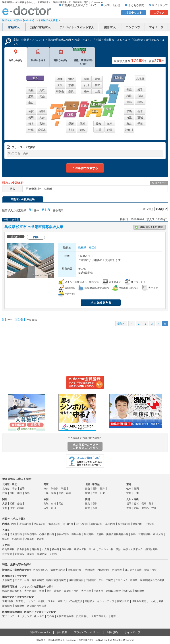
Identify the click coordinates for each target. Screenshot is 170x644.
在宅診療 (7, 554)
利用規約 (112, 632)
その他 (53, 554)
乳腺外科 (17, 539)
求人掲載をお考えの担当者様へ (85, 444)
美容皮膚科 (112, 534)
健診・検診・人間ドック (129, 549)
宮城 (140, 96)
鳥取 (42, 90)
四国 (87, 499)
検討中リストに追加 (150, 227)
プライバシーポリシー (87, 632)
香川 (82, 124)
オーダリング (24, 616)
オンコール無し (37, 601)
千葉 (140, 124)
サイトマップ (160, 5)
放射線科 (67, 549)
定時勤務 (7, 606)
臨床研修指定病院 (56, 580)
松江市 (93, 248)
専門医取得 (30, 591)
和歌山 (60, 91)
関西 (5, 499)
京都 (71, 85)
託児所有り (82, 616)
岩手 (140, 90)
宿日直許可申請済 (37, 606)
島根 (31, 90)
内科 (14, 524)
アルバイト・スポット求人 (77, 27)
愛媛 (71, 124)
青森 (129, 90)
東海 (129, 484)
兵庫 (60, 79)
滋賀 (71, 79)
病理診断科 (152, 549)
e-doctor (27, 11)
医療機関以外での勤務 (152, 580)
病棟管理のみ (58, 570)
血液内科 (68, 524)
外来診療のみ (41, 570)
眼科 (133, 534)
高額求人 (90, 601)
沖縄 (31, 130)
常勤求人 (14, 27)
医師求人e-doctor (40, 632)
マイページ (156, 27)
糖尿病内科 (97, 524)
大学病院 (7, 580)
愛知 (99, 124)
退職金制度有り (140, 601)
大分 (42, 117)
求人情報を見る (101, 303)
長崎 (31, 117)
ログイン (159, 13)
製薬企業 (42, 554)
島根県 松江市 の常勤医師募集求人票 (34, 227)
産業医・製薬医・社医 (66, 591)
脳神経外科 (63, 534)
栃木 (140, 111)
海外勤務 (139, 591)
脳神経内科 (124, 524)
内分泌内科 (82, 524)
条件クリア (161, 183)
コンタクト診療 (133, 570)
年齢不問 (99, 591)
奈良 (71, 91)
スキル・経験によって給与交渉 (65, 601)
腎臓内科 (137, 524)
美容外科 (123, 534)
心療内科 (150, 524)
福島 (140, 102)
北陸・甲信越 (92, 484)
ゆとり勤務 (157, 601)
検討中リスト (133, 13)
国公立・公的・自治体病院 (29, 580)
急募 (113, 616)
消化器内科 (25, 524)
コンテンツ (133, 27)
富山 (86, 79)
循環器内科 (55, 524)
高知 (71, 130)
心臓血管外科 (47, 534)
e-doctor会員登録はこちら (85, 382)
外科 (5, 534)
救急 (42, 591)
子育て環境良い (100, 616)
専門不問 (86, 591)
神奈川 (129, 130)
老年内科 (110, 524)
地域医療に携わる (12, 591)
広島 (31, 97)
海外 (35, 78)
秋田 (129, 96)
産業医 (31, 554)
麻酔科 (36, 549)
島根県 (82, 248)
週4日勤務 (8, 601)
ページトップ (161, 626)
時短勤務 (19, 606)
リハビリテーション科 (101, 549)
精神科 (55, 549)
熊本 (31, 124)
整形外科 (76, 534)
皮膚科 (100, 534)
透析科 (41, 539)
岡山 (42, 97)
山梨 (97, 91)
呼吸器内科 (40, 524)
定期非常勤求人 (40, 27)
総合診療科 (8, 549)
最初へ (121, 324)
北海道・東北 (10, 484)
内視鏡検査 (103, 570)
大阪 (60, 85)
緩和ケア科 (80, 549)
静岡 (110, 130)
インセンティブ (106, 601)
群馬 (129, 111)
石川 (86, 85)
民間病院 (91, 580)
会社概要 (62, 632)
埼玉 (129, 117)
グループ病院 (106, 580)
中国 (46, 499)
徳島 (82, 130)
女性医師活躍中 (65, 616)
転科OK (128, 591)
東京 (129, 124)
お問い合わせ (112, 5)
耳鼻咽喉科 (144, 534)
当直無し (21, 601)
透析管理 (117, 570)
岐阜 (110, 124)
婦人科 (6, 539)
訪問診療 (90, 570)
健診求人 (110, 27)
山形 (129, 102)
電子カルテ (8, 616)
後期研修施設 (76, 580)
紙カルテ (39, 616)
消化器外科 (16, 534)
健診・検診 (150, 570)
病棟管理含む (75, 570)
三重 (99, 130)
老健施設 (19, 554)
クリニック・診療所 (127, 580)
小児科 (45, 549)
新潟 (97, 79)
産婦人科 (158, 534)
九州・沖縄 (132, 499)
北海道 (140, 79)
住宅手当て (123, 601)
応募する (143, 303)
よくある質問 (136, 5)
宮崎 (42, 124)
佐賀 (31, 111)
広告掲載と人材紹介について (79, 5)
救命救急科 (23, 549)
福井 (86, 91)
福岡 (42, 111)
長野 (97, 85)
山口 (31, 103)
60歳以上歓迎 (113, 591)
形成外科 (89, 534)
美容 (49, 591)
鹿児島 (42, 130)
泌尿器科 (29, 539)
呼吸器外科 (31, 534)
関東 (46, 484)
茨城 (140, 117)
